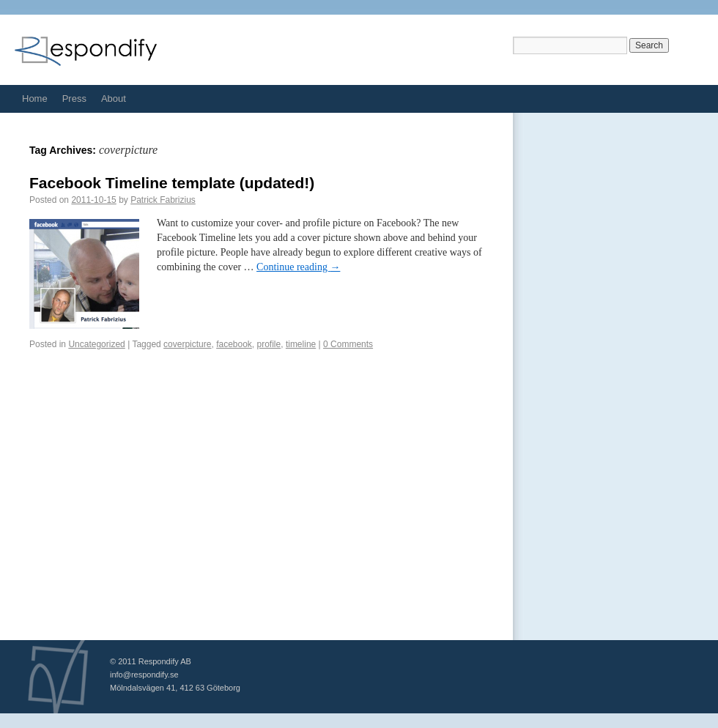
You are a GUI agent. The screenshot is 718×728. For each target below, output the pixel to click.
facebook (234, 344)
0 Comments (348, 344)
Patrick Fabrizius (163, 200)
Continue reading (298, 267)
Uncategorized (96, 344)
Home (35, 99)
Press (74, 99)
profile (269, 344)
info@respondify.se (144, 675)
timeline (301, 344)
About (114, 99)
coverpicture (187, 344)
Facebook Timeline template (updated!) (172, 183)
